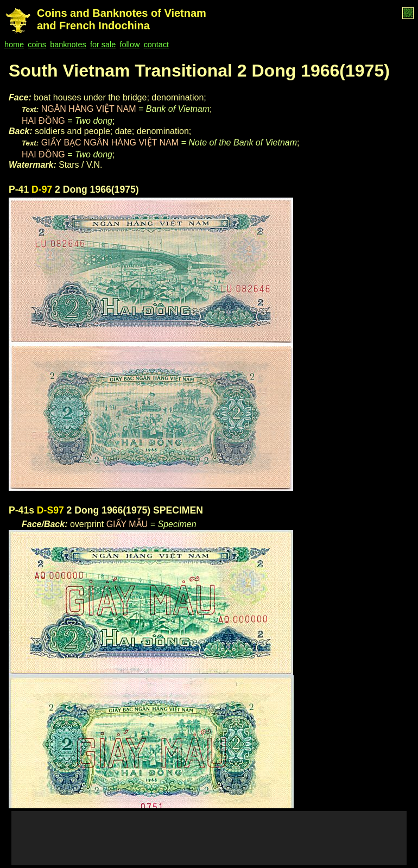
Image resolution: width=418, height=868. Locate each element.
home (14, 45)
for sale (103, 45)
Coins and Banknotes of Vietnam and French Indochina (122, 19)
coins (37, 45)
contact (156, 45)
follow (130, 45)
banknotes (68, 45)
